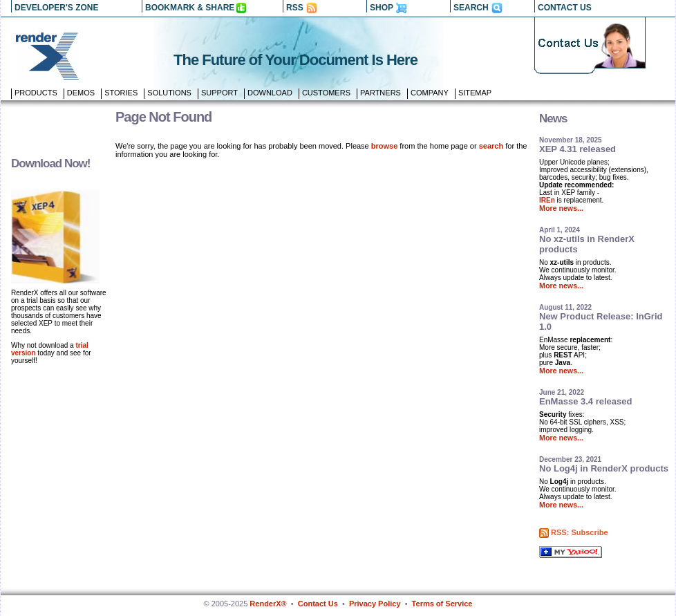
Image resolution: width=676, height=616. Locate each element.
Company (430, 93)
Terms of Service (442, 604)
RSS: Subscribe (580, 532)
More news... (561, 208)
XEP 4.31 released (578, 149)
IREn (547, 200)
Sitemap (475, 93)
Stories (121, 93)
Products (36, 93)
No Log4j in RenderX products (604, 468)
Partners (381, 93)
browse (385, 146)
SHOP (382, 8)
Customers (326, 93)
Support (219, 93)
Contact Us (318, 604)
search (491, 146)
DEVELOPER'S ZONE (57, 8)
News (553, 119)
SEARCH (471, 8)
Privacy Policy (375, 604)
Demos (81, 93)
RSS (295, 8)
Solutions (169, 93)
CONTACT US (565, 8)
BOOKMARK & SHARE (190, 8)
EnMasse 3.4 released (585, 401)
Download (270, 93)
